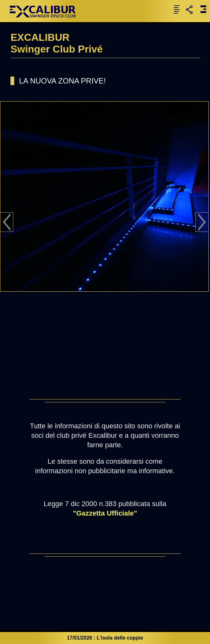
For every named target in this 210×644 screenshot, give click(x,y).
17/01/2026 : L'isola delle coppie (105, 638)
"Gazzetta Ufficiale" (105, 513)
